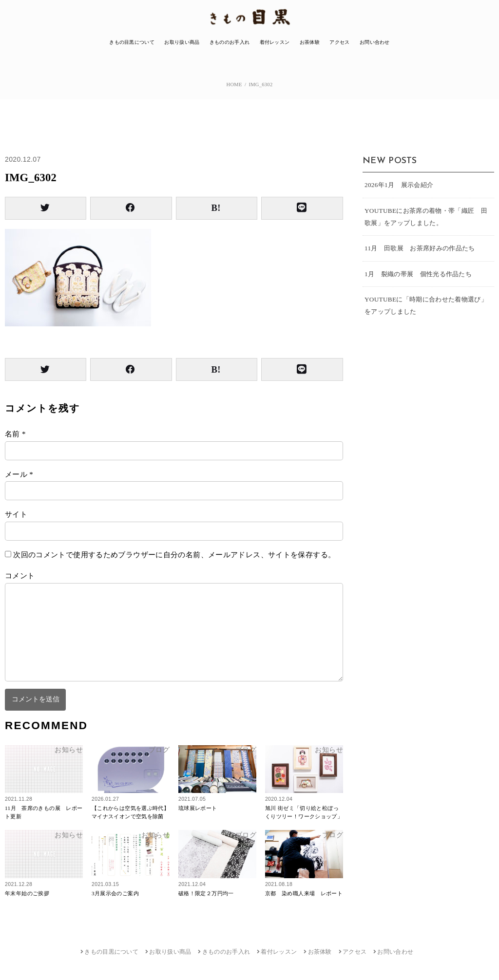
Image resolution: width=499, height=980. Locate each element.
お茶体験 (310, 42)
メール (19, 474)
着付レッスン (275, 42)
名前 (15, 434)
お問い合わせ (375, 42)
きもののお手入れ (230, 42)
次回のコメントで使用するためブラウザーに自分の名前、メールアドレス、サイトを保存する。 (174, 555)
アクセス (339, 42)
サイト (16, 514)
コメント (20, 576)
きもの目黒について (132, 42)
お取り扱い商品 (182, 42)
